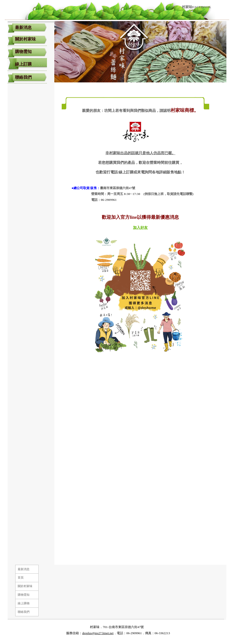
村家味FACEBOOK (196, 7)
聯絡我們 (23, 77)
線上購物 (24, 603)
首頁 (21, 578)
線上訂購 (23, 64)
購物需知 (23, 52)
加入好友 (140, 228)
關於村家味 (25, 39)
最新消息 (23, 28)
